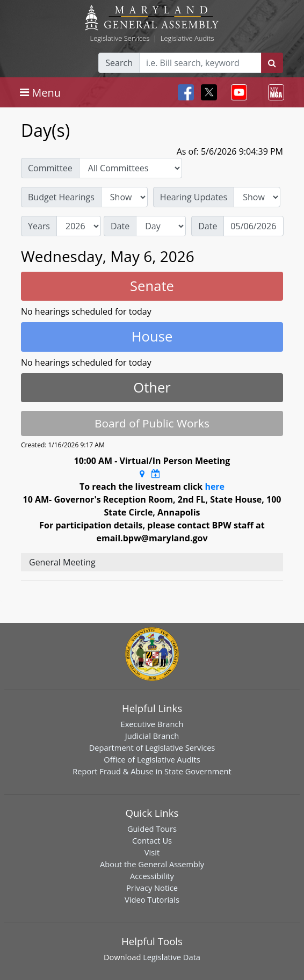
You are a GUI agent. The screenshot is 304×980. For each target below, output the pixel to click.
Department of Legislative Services (152, 747)
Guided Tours (152, 829)
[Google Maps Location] (142, 474)
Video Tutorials (152, 899)
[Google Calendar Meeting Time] (156, 474)
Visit (152, 852)
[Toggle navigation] (40, 92)
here (215, 487)
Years (39, 226)
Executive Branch (152, 724)
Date (120, 226)
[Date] (254, 226)
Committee (50, 168)
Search (119, 63)
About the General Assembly (152, 864)
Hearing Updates (194, 197)
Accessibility (152, 876)
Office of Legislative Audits (152, 759)
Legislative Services (120, 38)
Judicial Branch (152, 736)
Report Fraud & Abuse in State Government (152, 771)
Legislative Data (172, 957)
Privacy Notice (152, 888)
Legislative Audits (187, 38)
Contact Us (152, 840)
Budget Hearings (61, 197)
